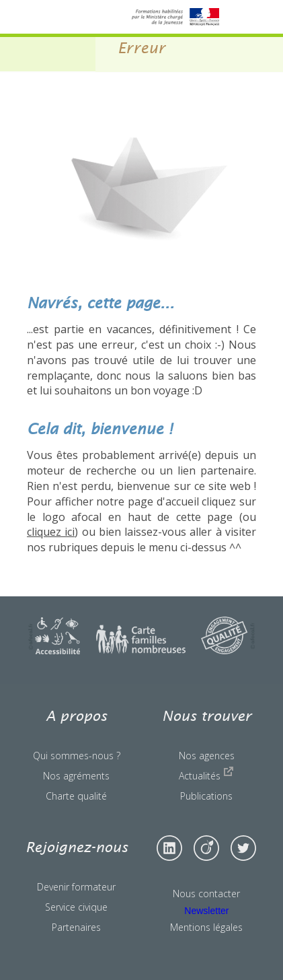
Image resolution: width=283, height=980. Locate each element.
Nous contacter (206, 894)
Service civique (76, 907)
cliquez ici (51, 532)
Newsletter (206, 911)
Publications (206, 796)
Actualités (206, 774)
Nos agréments (76, 776)
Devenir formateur (76, 887)
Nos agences (207, 756)
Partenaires (76, 927)
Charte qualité (76, 796)
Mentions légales (206, 927)
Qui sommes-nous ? (77, 756)
